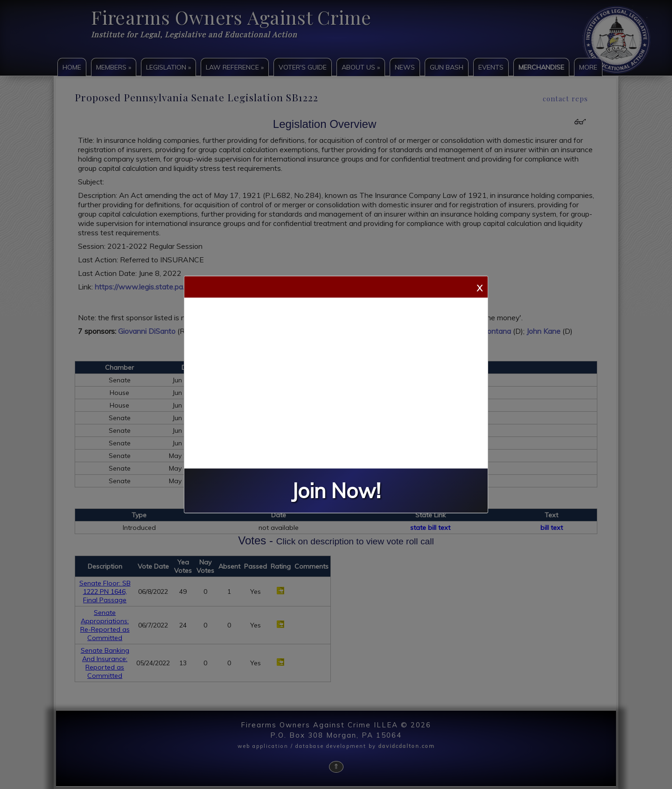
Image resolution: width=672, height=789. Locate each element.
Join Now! (336, 491)
